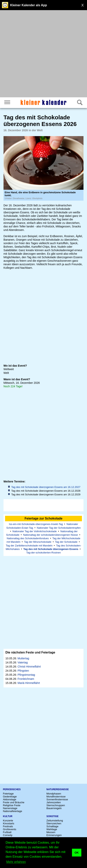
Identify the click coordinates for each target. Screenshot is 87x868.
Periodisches (12, 789)
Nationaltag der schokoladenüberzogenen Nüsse (50, 535)
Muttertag (23, 658)
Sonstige (52, 816)
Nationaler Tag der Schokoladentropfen (59, 528)
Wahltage (52, 829)
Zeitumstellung (55, 821)
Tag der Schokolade (66, 542)
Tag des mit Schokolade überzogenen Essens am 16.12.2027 (46, 487)
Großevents (10, 829)
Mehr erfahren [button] (16, 862)
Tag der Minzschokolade (38, 542)
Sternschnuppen (56, 805)
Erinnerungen (54, 835)
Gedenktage (10, 797)
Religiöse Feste (12, 805)
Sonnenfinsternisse (57, 799)
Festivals (8, 826)
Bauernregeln (54, 808)
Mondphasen (54, 794)
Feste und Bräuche (14, 802)
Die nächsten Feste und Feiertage (30, 652)
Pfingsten (23, 671)
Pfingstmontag (26, 675)
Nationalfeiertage (12, 811)
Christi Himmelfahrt (29, 667)
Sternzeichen (54, 823)
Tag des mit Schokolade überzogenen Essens (51, 549)
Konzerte (8, 821)
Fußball (7, 832)
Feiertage (8, 794)
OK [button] (77, 853)
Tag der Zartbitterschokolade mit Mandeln (29, 546)
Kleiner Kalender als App (29, 5)
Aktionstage (10, 799)
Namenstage (10, 808)
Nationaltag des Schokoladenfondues (28, 538)
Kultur (8, 816)
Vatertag (23, 662)
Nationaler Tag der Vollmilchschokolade (35, 531)
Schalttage (52, 826)
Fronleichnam (26, 679)
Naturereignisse (58, 789)
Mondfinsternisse (56, 797)
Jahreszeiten (54, 802)
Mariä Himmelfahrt (29, 683)
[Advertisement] (43, 54)
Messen (51, 832)
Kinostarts (9, 823)
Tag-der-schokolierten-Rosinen (43, 553)
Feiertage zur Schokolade (43, 518)
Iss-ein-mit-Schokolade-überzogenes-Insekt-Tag (36, 524)
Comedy (8, 835)
